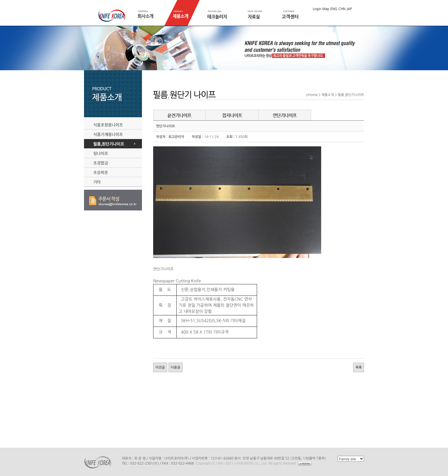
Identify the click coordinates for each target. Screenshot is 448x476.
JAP (349, 9)
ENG (334, 9)
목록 (359, 367)
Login (317, 9)
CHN (342, 9)
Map (326, 9)
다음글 (176, 367)
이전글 (160, 367)
